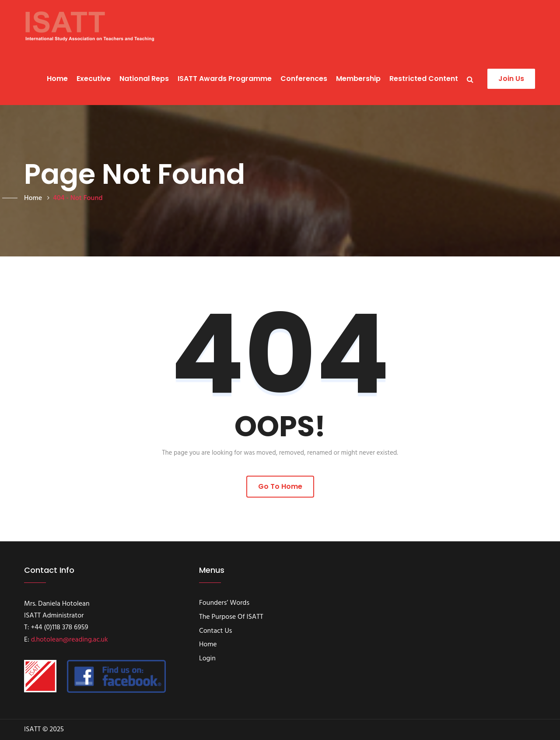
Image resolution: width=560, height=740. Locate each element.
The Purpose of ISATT (231, 617)
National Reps (144, 79)
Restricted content (424, 79)
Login (207, 659)
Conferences (304, 79)
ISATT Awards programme (225, 79)
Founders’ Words (224, 603)
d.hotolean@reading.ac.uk (70, 640)
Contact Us (215, 631)
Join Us (511, 79)
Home (57, 79)
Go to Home (280, 486)
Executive (94, 79)
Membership (358, 79)
